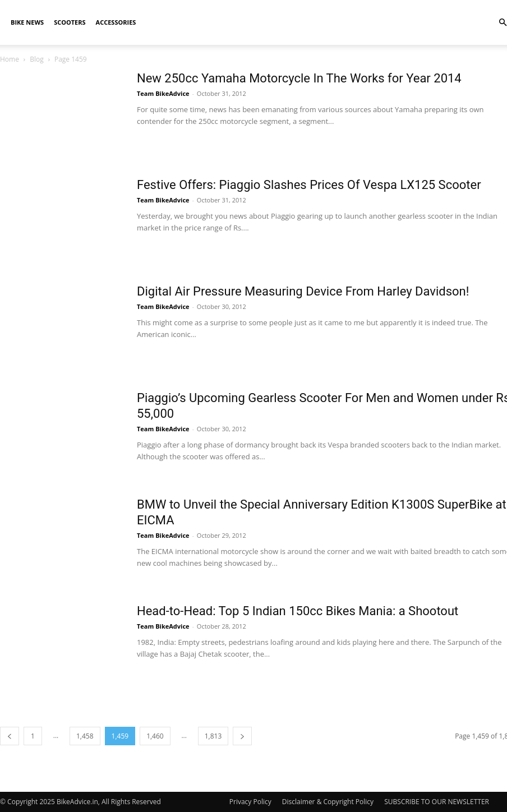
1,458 (85, 736)
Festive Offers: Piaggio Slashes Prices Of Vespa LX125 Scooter (309, 185)
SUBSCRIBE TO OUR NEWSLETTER (437, 802)
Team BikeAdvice (163, 93)
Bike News (27, 22)
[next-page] (242, 736)
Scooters (70, 22)
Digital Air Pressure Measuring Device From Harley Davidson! (303, 291)
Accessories (116, 22)
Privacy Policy (250, 802)
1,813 (213, 736)
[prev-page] (10, 736)
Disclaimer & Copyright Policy (328, 802)
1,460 (155, 736)
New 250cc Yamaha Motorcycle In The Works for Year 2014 (299, 78)
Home (10, 59)
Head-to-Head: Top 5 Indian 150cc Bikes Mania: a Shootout (298, 611)
